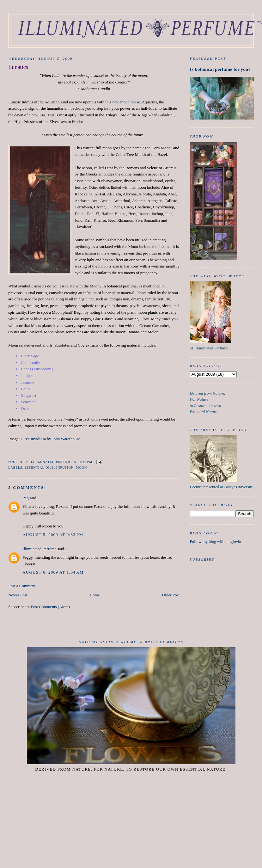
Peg (26, 498)
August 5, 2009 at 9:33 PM (53, 535)
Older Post (171, 595)
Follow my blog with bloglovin (216, 542)
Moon (81, 468)
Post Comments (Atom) (51, 607)
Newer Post (18, 595)
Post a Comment (22, 586)
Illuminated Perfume (39, 549)
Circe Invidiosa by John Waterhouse (51, 439)
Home (95, 595)
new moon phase (126, 102)
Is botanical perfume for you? (220, 69)
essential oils (39, 468)
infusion (90, 293)
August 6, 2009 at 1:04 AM (53, 572)
